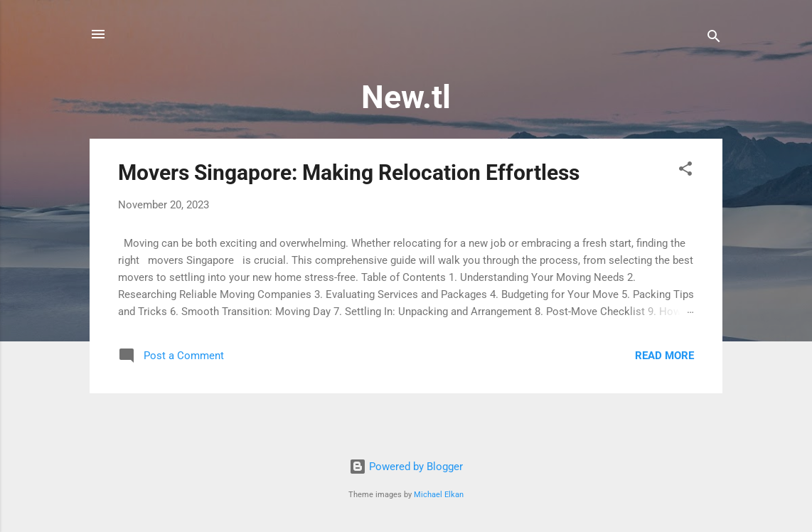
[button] (685, 171)
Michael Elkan (439, 495)
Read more (664, 356)
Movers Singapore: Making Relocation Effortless (349, 172)
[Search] (714, 39)
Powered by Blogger (406, 467)
